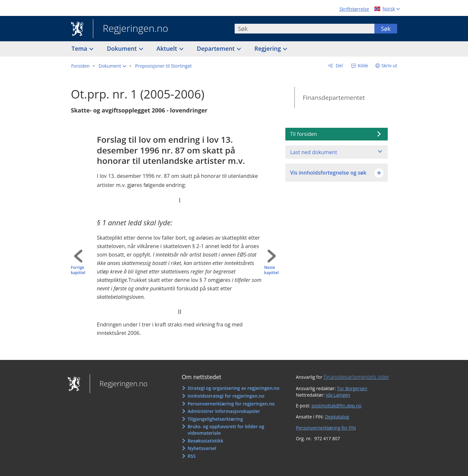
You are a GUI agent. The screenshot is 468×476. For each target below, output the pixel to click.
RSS (191, 456)
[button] (112, 66)
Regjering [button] (268, 48)
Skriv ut (390, 66)
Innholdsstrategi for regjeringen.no (226, 396)
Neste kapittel (271, 270)
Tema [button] (80, 48)
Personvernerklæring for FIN (326, 428)
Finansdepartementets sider (357, 377)
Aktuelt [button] (168, 48)
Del (338, 66)
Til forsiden (304, 134)
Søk (386, 29)
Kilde (362, 66)
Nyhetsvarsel (202, 448)
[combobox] (305, 29)
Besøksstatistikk (205, 441)
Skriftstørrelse (354, 9)
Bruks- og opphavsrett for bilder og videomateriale (226, 430)
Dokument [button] (123, 48)
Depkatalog (337, 417)
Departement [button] (217, 48)
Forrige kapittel (78, 270)
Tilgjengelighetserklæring (215, 419)
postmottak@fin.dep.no (336, 406)
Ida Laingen (338, 395)
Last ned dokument (314, 152)
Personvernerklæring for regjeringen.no (231, 404)
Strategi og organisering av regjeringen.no (234, 388)
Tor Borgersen (352, 388)
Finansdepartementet (334, 98)
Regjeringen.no (131, 29)
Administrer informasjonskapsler (224, 411)
